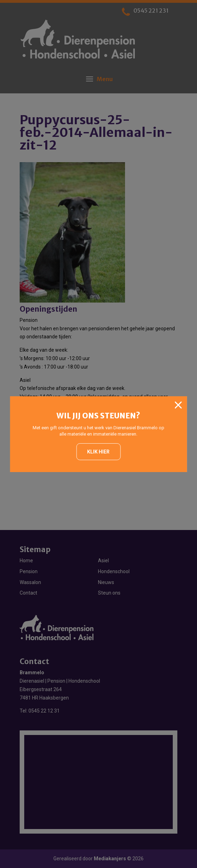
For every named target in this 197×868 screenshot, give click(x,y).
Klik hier (98, 452)
